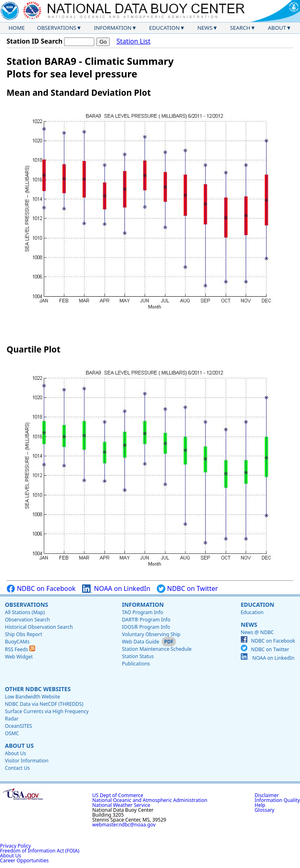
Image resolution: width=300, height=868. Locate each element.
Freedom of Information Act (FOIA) (40, 851)
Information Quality (277, 800)
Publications (136, 664)
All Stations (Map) (25, 612)
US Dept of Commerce (118, 795)
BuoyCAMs (17, 642)
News (205, 28)
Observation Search (27, 620)
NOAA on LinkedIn (116, 589)
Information (113, 28)
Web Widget (19, 657)
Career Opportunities (24, 860)
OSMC (12, 733)
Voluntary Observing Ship (151, 634)
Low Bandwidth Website (32, 697)
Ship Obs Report (23, 634)
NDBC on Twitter (187, 589)
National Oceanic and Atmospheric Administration (150, 800)
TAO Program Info (143, 612)
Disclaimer (267, 795)
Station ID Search (34, 41)
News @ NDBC (257, 632)
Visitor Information (27, 761)
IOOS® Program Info (146, 627)
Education (164, 28)
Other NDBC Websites (38, 689)
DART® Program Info (146, 620)
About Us (19, 746)
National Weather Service (121, 805)
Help (260, 805)
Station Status (138, 656)
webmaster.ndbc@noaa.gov (124, 825)
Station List (133, 41)
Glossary (264, 810)
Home (17, 28)
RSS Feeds (20, 649)
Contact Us (17, 768)
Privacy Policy (16, 846)
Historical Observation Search (39, 627)
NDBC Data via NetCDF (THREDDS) (44, 704)
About (277, 28)
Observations (57, 28)
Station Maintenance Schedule (157, 649)
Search (240, 28)
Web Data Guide (141, 642)
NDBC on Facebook (41, 589)
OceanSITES (19, 726)
